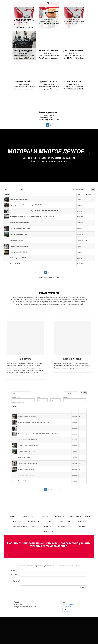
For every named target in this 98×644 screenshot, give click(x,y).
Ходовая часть (65, 526)
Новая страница (29, 516)
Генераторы (64, 521)
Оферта (81, 526)
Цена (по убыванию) (79, 189)
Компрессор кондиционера (25, 526)
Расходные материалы (80, 516)
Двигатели (17, 521)
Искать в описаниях (18, 403)
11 (59, 272)
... (55, 272)
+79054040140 (67, 607)
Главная (12, 516)
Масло (46, 516)
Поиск (15, 407)
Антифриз (59, 516)
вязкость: (66, 397)
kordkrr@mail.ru (67, 611)
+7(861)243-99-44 (68, 604)
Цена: (39, 397)
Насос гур (47, 526)
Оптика (49, 521)
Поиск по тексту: (16, 397)
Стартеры (81, 521)
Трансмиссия (33, 521)
